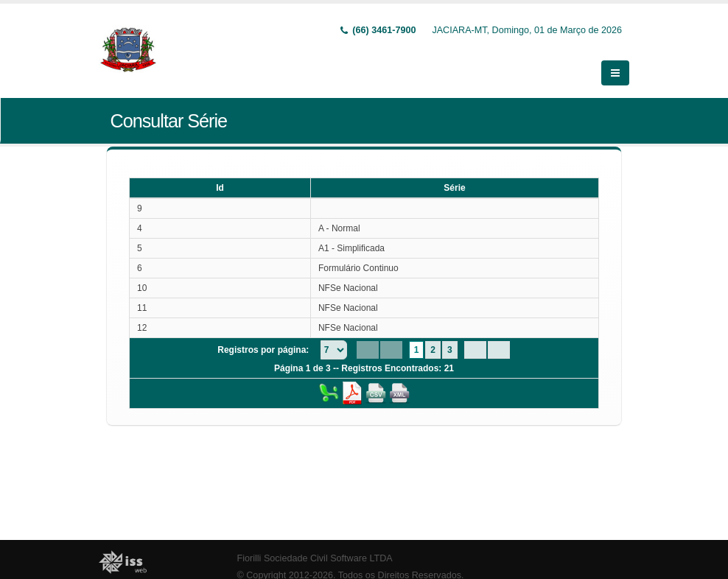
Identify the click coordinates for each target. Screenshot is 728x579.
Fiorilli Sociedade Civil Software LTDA (315, 558)
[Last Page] (499, 349)
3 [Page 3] (450, 349)
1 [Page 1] (417, 349)
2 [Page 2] (433, 349)
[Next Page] (475, 349)
